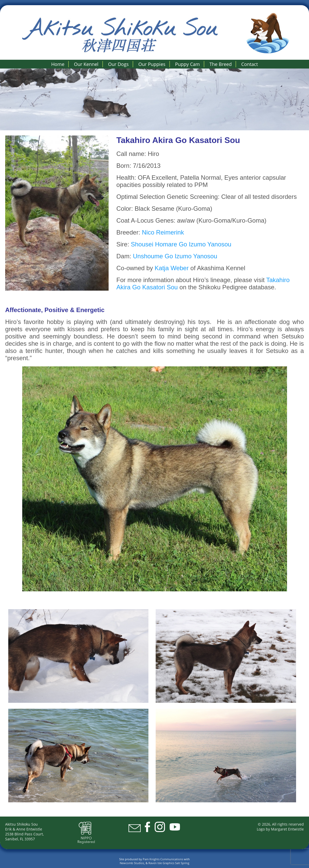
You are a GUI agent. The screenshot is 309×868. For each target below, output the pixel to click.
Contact (250, 64)
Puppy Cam (187, 64)
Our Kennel (86, 64)
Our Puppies (152, 64)
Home (58, 64)
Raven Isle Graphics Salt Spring (169, 863)
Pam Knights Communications (163, 859)
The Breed (221, 64)
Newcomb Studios (132, 863)
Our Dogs (118, 64)
